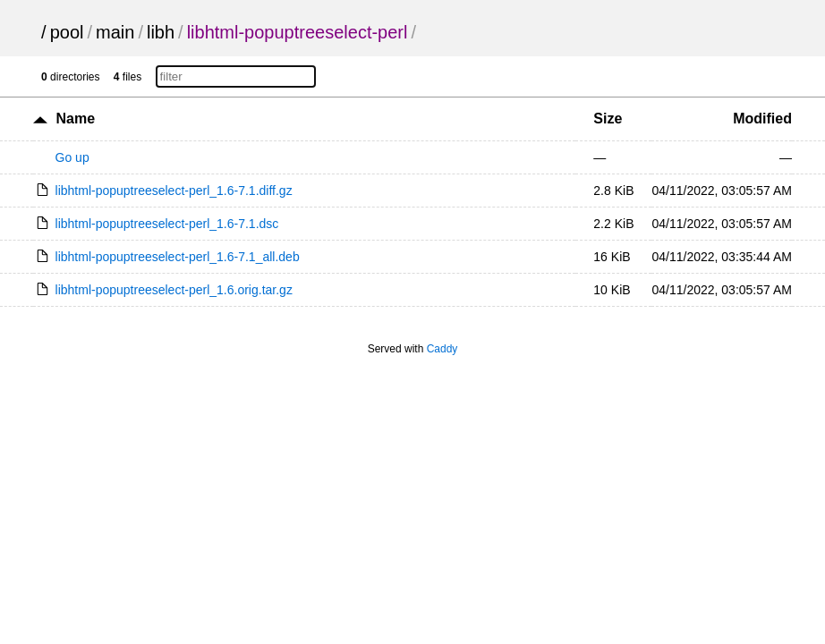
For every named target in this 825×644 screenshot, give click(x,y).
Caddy (442, 349)
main (115, 32)
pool (67, 32)
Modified (762, 119)
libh (161, 32)
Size (608, 119)
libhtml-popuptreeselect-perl (298, 32)
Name (75, 119)
